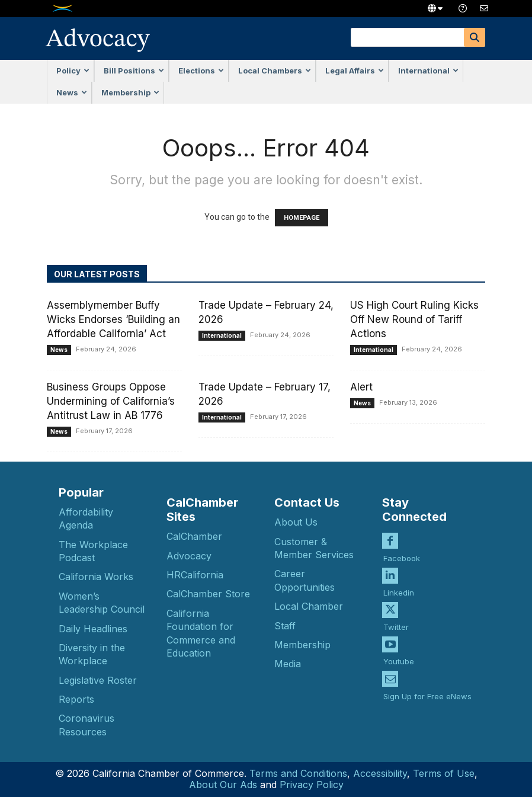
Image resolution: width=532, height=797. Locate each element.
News (72, 92)
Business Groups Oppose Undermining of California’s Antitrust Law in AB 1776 (111, 401)
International (428, 71)
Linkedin (399, 582)
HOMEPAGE (302, 218)
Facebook (402, 548)
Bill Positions (134, 71)
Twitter (396, 617)
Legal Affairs (355, 71)
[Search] (475, 37)
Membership (130, 92)
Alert (361, 387)
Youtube (399, 651)
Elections (201, 71)
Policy (73, 71)
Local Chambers (275, 71)
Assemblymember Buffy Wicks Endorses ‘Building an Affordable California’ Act (113, 319)
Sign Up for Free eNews (427, 686)
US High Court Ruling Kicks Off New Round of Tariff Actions (414, 319)
